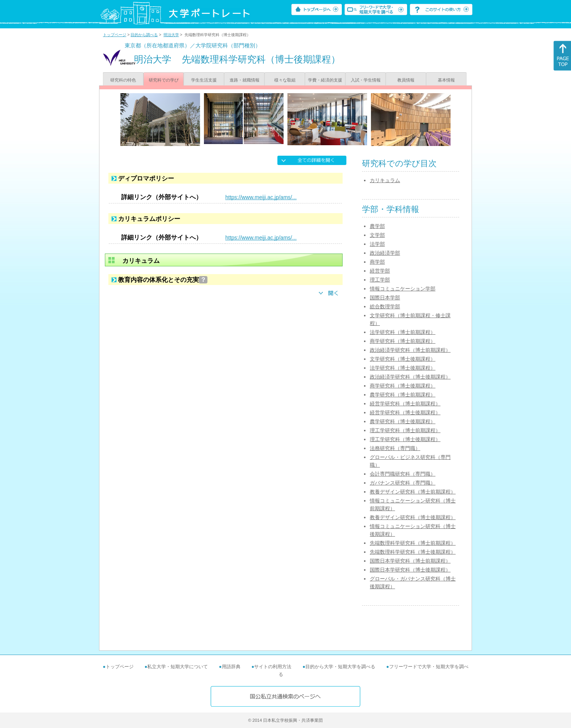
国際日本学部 (385, 298)
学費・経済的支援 (325, 80)
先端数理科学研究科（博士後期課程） (413, 552)
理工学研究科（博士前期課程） (405, 430)
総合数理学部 (385, 307)
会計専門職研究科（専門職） (403, 474)
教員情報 (406, 80)
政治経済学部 (385, 253)
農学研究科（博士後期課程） (403, 421)
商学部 (377, 262)
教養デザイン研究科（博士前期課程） (413, 492)
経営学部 (380, 271)
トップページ (115, 35)
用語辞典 (231, 667)
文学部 (377, 235)
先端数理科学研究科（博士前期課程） (413, 543)
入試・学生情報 (366, 80)
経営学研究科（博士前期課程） (405, 404)
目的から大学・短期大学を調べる (340, 667)
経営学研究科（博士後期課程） (405, 413)
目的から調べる (144, 35)
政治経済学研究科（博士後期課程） (410, 377)
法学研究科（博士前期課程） (403, 332)
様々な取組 (285, 80)
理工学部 (380, 280)
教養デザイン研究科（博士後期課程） (413, 517)
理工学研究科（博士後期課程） (405, 439)
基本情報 (446, 80)
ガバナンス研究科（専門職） (403, 483)
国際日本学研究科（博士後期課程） (410, 570)
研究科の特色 (123, 80)
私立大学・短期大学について (178, 667)
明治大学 (171, 35)
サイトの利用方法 (273, 667)
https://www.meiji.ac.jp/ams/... (261, 197)
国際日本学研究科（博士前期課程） (410, 561)
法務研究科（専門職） (395, 448)
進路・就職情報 (245, 80)
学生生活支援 (204, 80)
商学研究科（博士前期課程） (403, 341)
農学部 (377, 226)
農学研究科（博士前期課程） (403, 395)
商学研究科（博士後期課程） (403, 386)
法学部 (377, 244)
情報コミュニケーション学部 (403, 289)
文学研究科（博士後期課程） (403, 359)
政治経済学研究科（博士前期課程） (410, 350)
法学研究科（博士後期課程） (403, 368)
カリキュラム (385, 180)
